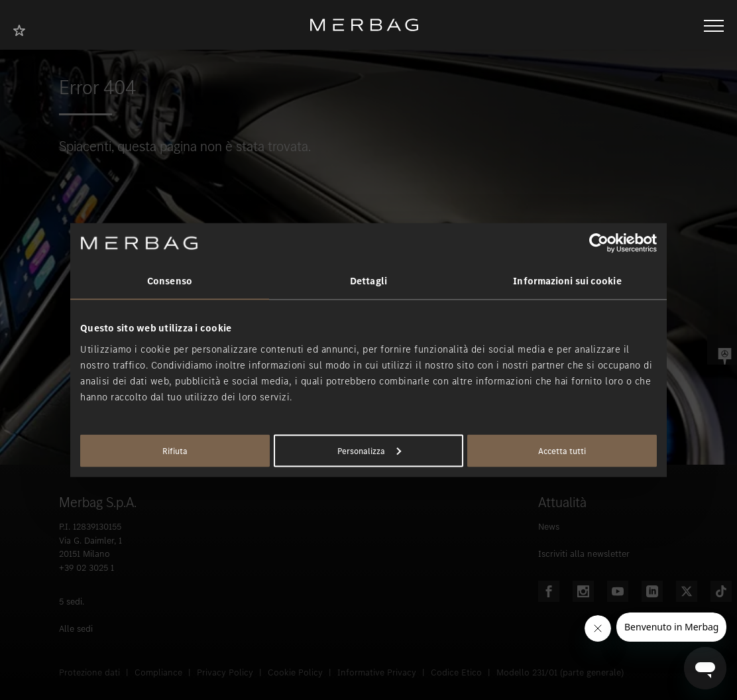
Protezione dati (89, 672)
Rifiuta (175, 450)
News (549, 527)
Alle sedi (76, 629)
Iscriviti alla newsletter (584, 554)
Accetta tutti (562, 450)
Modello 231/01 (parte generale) (560, 672)
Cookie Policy (295, 672)
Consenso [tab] (170, 281)
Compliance (158, 672)
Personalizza (369, 450)
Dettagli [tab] (368, 281)
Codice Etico (456, 672)
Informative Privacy (377, 672)
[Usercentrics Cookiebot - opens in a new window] (599, 243)
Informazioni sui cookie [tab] (567, 281)
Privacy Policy (225, 672)
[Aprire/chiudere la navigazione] (714, 25)
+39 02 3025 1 (86, 568)
